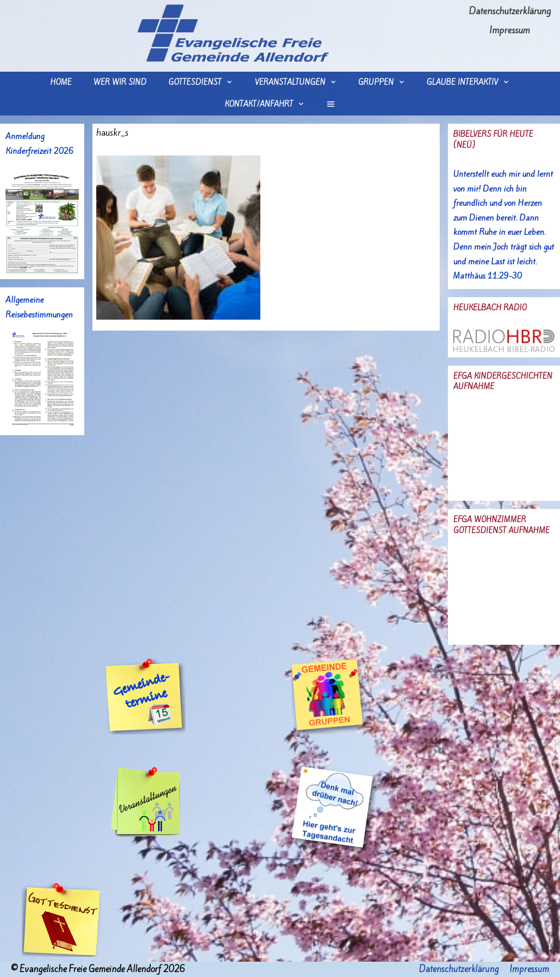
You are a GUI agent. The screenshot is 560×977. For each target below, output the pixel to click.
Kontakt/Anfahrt (270, 105)
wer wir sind (120, 82)
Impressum (510, 30)
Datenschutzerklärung (510, 11)
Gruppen (387, 83)
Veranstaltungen (301, 83)
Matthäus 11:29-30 (488, 276)
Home (61, 82)
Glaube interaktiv (473, 83)
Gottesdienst (206, 83)
